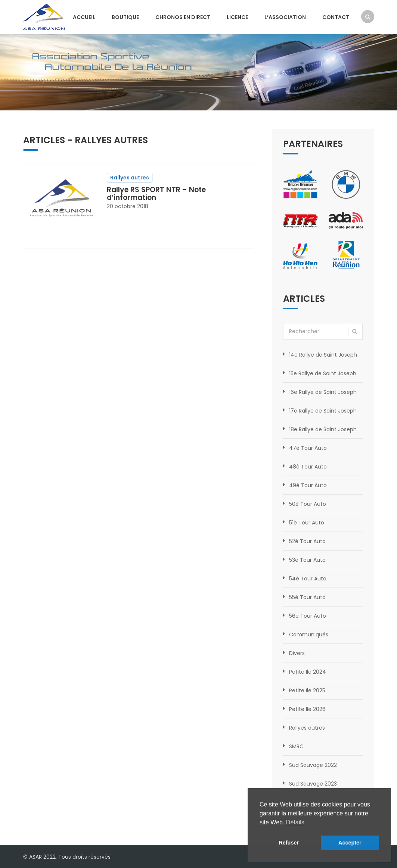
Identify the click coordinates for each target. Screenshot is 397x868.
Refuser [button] (289, 843)
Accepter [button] (350, 843)
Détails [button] (295, 822)
